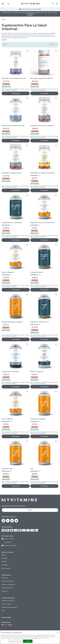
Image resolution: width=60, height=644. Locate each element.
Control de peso (6, 568)
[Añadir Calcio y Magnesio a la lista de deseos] (27, 245)
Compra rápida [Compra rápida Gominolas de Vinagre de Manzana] (44, 190)
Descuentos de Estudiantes (9, 607)
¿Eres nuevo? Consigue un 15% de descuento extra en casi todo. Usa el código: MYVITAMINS (30, 14)
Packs (3, 611)
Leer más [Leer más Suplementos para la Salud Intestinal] (4, 40)
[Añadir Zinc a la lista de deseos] (56, 441)
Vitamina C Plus (7, 469)
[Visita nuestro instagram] (3, 521)
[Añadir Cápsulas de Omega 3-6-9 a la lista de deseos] (56, 295)
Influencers (5, 591)
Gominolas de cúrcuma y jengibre (42, 126)
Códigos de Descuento (8, 601)
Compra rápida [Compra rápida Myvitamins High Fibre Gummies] (44, 93)
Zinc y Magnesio (7, 419)
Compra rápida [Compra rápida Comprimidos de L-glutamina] (16, 240)
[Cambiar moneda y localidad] (7, 625)
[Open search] (8, 4)
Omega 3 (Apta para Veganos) (12, 322)
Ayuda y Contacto (8, 539)
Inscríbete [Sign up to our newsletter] (30, 510)
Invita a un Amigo (6, 604)
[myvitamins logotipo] (31, 4)
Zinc (32, 469)
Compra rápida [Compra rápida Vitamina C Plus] (16, 486)
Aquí (36, 638)
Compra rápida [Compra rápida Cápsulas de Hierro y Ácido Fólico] (44, 240)
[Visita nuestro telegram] (16, 521)
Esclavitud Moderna (7, 588)
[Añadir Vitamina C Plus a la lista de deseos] (27, 441)
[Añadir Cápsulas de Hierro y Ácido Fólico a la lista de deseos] (56, 195)
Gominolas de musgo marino (12, 173)
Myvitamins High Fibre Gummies (42, 78)
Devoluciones (7, 542)
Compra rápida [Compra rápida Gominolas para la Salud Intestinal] (16, 93)
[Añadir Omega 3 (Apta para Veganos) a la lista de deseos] (27, 295)
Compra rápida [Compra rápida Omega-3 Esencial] (44, 290)
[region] (30, 637)
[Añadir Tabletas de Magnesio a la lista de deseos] (56, 392)
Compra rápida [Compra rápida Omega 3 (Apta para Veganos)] (16, 339)
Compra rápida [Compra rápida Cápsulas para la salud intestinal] (16, 141)
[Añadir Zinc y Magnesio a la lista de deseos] (27, 392)
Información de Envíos (9, 545)
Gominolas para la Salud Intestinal (14, 78)
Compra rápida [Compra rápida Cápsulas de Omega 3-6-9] (44, 339)
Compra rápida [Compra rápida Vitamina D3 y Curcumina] (16, 387)
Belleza (4, 555)
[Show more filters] (5, 44)
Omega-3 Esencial (37, 272)
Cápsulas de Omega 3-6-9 (39, 322)
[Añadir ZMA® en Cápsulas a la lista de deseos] (56, 344)
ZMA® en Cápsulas (37, 372)
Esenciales (5, 558)
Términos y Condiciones (8, 584)
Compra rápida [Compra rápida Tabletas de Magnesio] (44, 436)
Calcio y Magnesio (8, 272)
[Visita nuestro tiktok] (12, 521)
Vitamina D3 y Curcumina (10, 372)
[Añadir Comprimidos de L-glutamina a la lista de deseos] (27, 195)
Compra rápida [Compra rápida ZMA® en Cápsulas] (44, 387)
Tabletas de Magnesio (38, 419)
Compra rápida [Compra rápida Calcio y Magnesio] (16, 290)
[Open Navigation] (3, 4)
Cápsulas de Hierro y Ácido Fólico (42, 223)
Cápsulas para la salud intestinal (13, 126)
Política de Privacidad (7, 581)
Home (4, 19)
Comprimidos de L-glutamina (12, 223)
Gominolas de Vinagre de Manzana (42, 173)
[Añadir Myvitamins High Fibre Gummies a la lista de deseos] (56, 51)
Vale (28, 641)
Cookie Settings (6, 617)
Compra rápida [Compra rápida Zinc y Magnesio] (16, 436)
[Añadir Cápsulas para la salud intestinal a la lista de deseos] (27, 98)
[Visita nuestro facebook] (8, 521)
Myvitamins (5, 578)
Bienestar (4, 562)
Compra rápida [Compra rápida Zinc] (44, 486)
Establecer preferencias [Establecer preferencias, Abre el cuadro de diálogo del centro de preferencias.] (15, 641)
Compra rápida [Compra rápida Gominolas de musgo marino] (16, 190)
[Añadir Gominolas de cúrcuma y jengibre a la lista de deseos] (56, 98)
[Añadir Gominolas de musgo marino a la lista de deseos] (27, 146)
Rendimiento (5, 565)
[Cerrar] (58, 633)
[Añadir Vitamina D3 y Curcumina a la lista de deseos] (27, 344)
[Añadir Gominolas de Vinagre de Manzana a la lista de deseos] (56, 146)
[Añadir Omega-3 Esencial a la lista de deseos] (56, 245)
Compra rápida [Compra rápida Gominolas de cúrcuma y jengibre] (44, 141)
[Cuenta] (53, 4)
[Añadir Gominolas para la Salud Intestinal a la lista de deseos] (27, 51)
